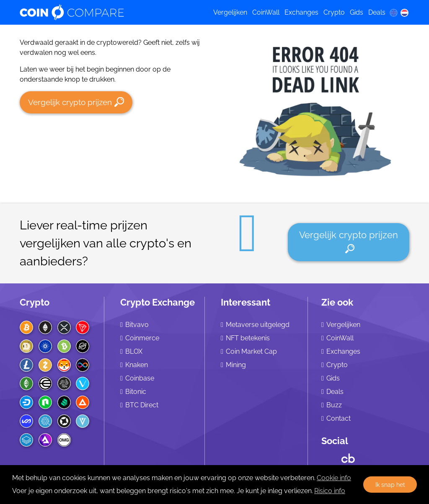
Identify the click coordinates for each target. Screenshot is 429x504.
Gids (357, 12)
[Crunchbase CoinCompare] (348, 456)
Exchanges (301, 12)
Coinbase (140, 378)
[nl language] (405, 13)
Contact (339, 418)
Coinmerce (142, 338)
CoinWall (266, 12)
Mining (236, 365)
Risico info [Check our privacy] (330, 491)
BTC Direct (142, 405)
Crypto (334, 12)
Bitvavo (137, 325)
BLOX (134, 351)
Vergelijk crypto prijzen (76, 102)
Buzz (334, 405)
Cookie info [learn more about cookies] (334, 478)
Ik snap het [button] (390, 485)
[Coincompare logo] (109, 13)
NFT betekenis (248, 338)
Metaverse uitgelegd (258, 325)
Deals (377, 12)
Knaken (137, 365)
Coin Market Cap (251, 351)
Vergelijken (230, 12)
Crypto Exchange (158, 302)
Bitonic (136, 392)
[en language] (393, 13)
